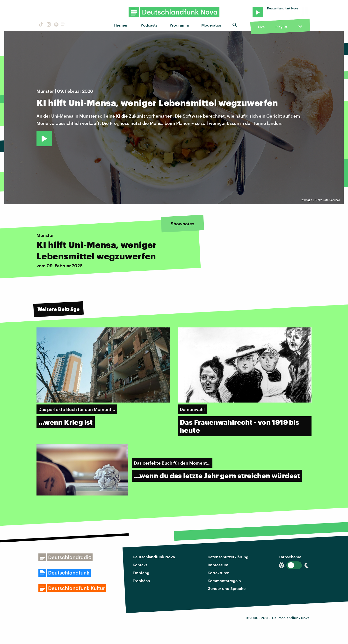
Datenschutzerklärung (228, 557)
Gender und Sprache (227, 588)
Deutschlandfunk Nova (154, 557)
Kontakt (140, 565)
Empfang (141, 573)
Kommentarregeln (224, 581)
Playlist (281, 27)
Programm (179, 25)
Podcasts (149, 25)
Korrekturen (219, 573)
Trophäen (141, 581)
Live (261, 27)
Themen (121, 25)
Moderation (212, 25)
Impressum (218, 565)
